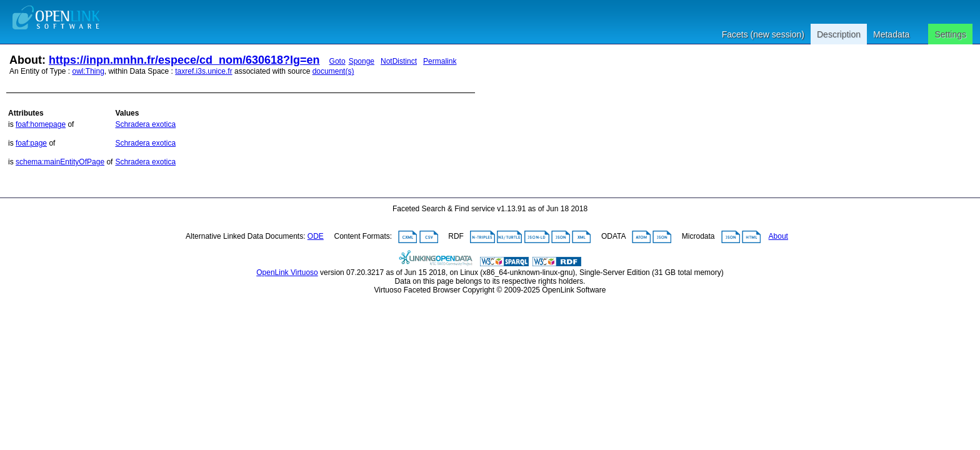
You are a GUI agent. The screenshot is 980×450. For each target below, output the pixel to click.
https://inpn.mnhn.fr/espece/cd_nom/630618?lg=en (184, 60)
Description (839, 34)
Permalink (440, 61)
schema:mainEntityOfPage (60, 162)
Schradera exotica (145, 124)
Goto (337, 61)
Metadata (891, 34)
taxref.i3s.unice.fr (203, 71)
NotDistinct (399, 61)
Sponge (362, 61)
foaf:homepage (41, 124)
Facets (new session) (763, 34)
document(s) (333, 71)
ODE (316, 236)
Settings (950, 34)
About (778, 236)
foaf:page (31, 143)
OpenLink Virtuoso (287, 272)
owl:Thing (88, 71)
